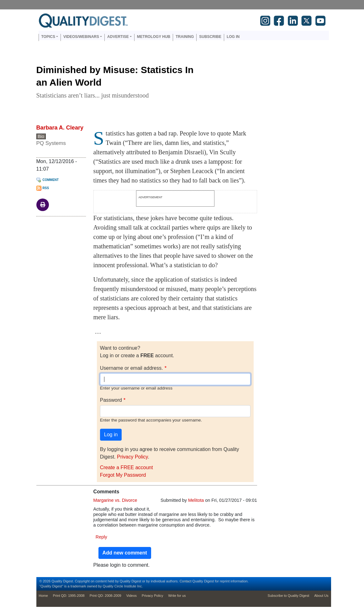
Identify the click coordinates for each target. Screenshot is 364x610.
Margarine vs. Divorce (115, 500)
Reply (101, 537)
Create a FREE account (127, 467)
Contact (186, 581)
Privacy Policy (132, 457)
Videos (132, 596)
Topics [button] (48, 37)
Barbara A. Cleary (60, 128)
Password (111, 400)
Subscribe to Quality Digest (289, 596)
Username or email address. (132, 368)
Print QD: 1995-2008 (69, 596)
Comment (51, 180)
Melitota (196, 500)
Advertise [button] (118, 37)
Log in (233, 37)
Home (43, 596)
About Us (321, 596)
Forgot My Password (123, 475)
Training (185, 37)
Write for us (177, 596)
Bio (41, 136)
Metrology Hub (154, 37)
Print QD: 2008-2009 (106, 596)
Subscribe (210, 37)
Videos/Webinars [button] (81, 37)
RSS (46, 188)
